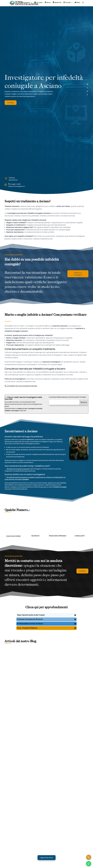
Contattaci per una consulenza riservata (22, 386)
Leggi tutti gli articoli (47, 858)
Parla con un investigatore (78, 274)
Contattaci (11, 103)
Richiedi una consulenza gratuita (18, 469)
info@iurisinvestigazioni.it (16, 186)
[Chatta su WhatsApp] (89, 864)
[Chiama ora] (89, 857)
